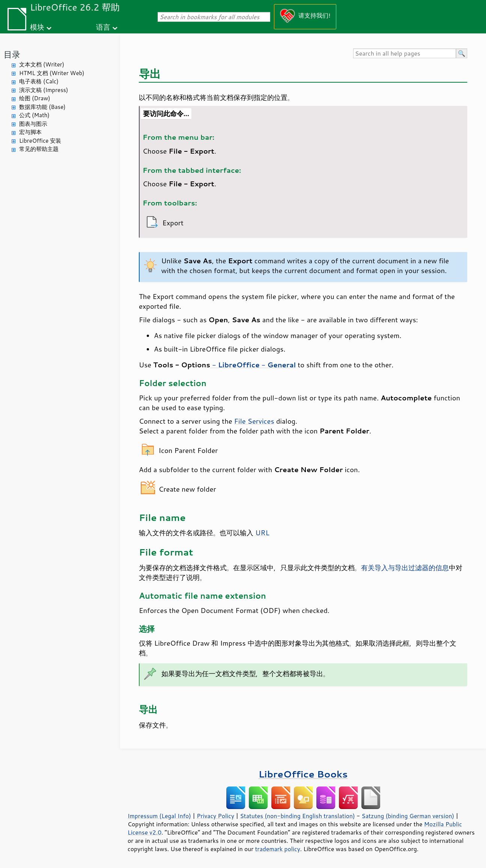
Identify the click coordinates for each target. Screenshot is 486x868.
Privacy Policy (215, 816)
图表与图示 (33, 124)
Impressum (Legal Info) (159, 816)
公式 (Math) (34, 115)
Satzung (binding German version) (408, 816)
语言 (103, 27)
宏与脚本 (30, 132)
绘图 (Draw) (35, 98)
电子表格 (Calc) (39, 81)
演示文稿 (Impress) (44, 90)
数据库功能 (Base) (42, 107)
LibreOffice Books (303, 774)
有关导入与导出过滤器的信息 (405, 568)
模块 (37, 27)
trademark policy (278, 849)
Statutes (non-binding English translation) (297, 816)
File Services (254, 421)
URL (262, 533)
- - (253, 365)
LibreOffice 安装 (40, 141)
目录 (12, 54)
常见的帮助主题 (39, 149)
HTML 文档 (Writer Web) (52, 73)
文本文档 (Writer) (42, 64)
